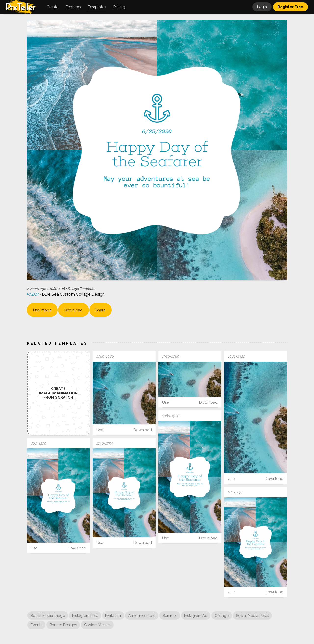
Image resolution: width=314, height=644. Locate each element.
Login (262, 7)
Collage (222, 616)
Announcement (142, 616)
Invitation (113, 616)
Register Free (290, 7)
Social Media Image (48, 616)
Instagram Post (85, 616)
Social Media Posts (252, 616)
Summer (170, 616)
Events (36, 625)
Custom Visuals (97, 625)
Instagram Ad (196, 616)
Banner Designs (63, 625)
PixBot (33, 294)
